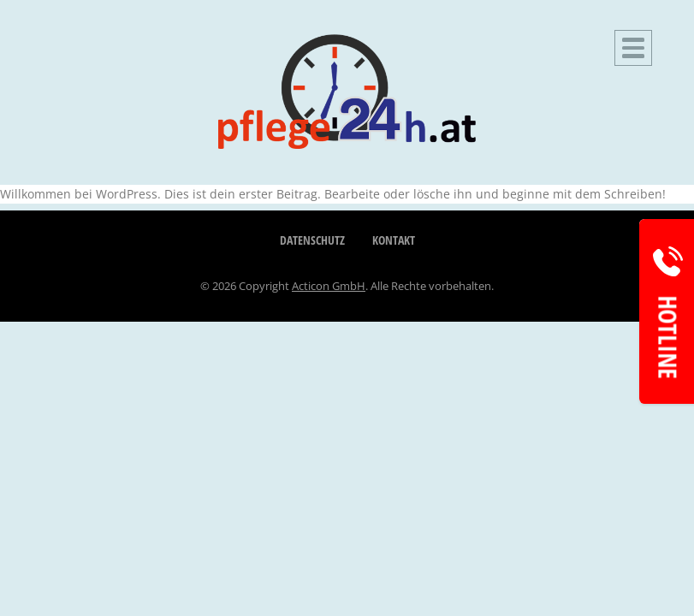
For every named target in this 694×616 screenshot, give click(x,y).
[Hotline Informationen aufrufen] (667, 311)
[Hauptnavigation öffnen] (634, 48)
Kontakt (394, 240)
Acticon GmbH (329, 286)
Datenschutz (312, 240)
